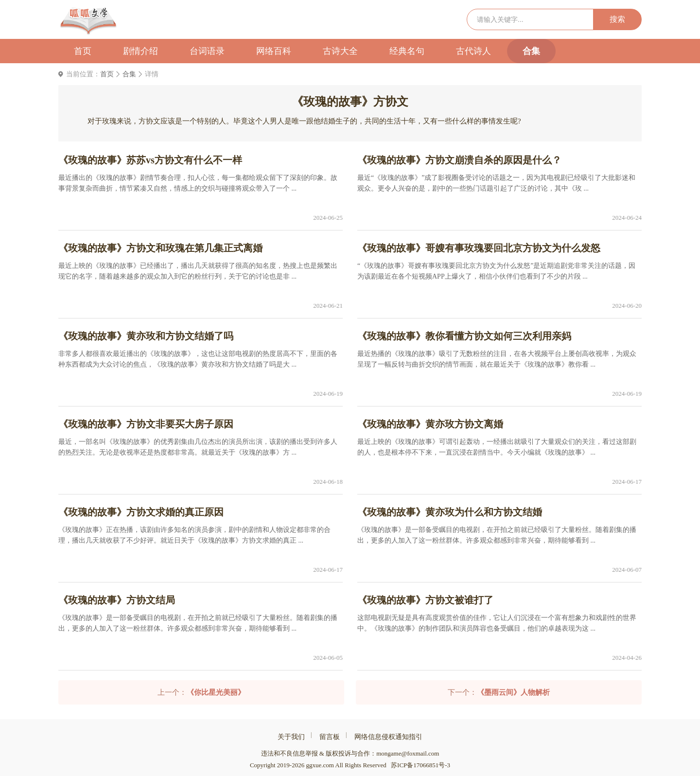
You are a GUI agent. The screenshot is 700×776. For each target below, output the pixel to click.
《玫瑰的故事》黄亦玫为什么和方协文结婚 (450, 512)
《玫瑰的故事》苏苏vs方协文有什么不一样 (150, 160)
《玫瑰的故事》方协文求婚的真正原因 (141, 512)
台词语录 (207, 51)
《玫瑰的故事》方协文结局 (117, 600)
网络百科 (274, 51)
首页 (83, 51)
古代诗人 (473, 51)
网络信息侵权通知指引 (388, 737)
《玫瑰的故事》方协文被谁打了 (425, 600)
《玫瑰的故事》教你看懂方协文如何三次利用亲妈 (464, 336)
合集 (531, 51)
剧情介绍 (140, 51)
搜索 (617, 19)
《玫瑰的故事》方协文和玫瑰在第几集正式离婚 (160, 248)
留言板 (330, 737)
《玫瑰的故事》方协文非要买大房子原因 (146, 424)
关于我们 (291, 737)
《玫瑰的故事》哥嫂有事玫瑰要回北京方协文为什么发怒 (479, 248)
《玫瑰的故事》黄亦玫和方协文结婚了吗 (146, 336)
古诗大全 (340, 51)
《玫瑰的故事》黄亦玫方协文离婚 (430, 424)
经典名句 (407, 51)
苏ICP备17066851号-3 (420, 765)
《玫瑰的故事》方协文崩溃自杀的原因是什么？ (459, 160)
